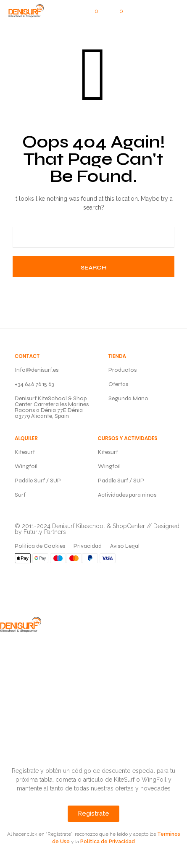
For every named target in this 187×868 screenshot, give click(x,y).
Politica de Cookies (40, 546)
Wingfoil (26, 466)
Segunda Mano (128, 398)
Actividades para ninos (127, 495)
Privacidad (88, 546)
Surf (20, 495)
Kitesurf (25, 452)
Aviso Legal (125, 546)
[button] (91, 11)
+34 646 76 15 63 (34, 384)
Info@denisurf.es (37, 370)
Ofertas (118, 384)
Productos (122, 370)
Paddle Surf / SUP (38, 481)
